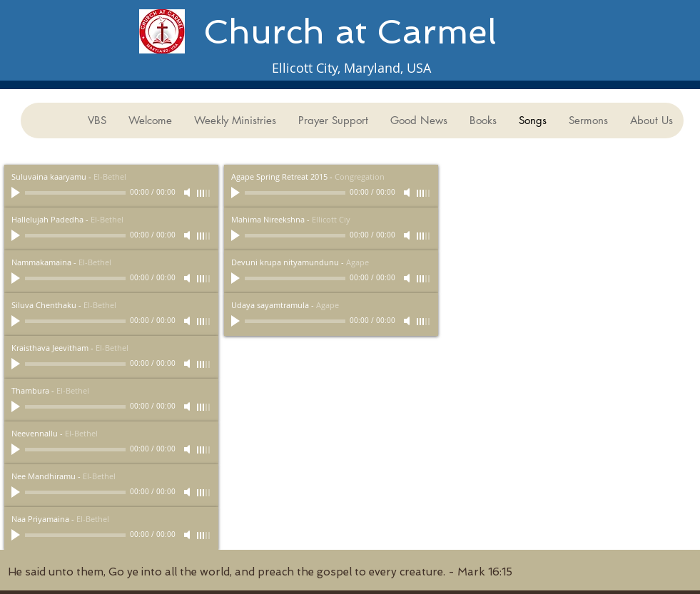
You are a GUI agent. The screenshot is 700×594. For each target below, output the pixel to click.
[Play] (17, 193)
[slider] (204, 193)
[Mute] (188, 193)
